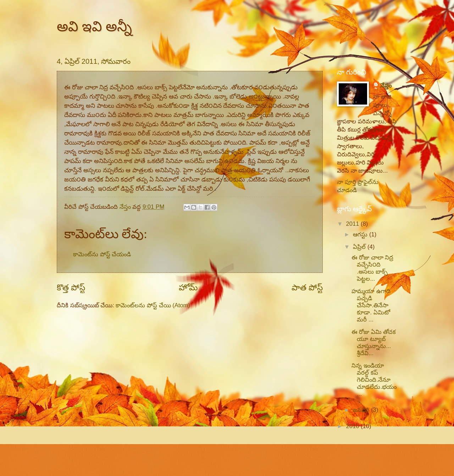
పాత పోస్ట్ (307, 287)
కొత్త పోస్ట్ (71, 287)
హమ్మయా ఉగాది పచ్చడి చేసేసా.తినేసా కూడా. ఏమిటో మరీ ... (371, 305)
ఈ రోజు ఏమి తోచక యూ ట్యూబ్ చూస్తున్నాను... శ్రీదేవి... (374, 343)
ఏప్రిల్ (360, 247)
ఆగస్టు (361, 234)
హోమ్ (188, 287)
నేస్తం (386, 86)
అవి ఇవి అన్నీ (94, 26)
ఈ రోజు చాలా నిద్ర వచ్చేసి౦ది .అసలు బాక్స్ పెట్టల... (372, 268)
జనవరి (362, 410)
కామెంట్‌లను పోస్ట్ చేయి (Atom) (153, 305)
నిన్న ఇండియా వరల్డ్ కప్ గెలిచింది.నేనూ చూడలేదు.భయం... (374, 380)
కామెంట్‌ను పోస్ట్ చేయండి (102, 254)
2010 (353, 426)
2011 (353, 224)
